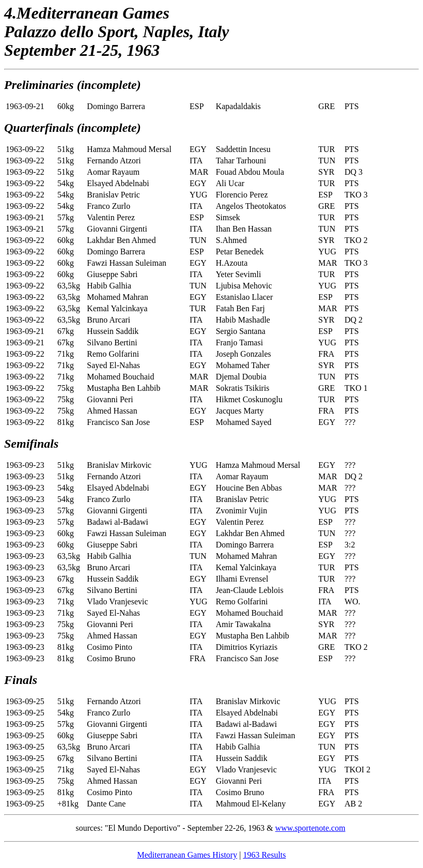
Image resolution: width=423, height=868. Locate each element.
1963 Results (264, 855)
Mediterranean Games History (187, 855)
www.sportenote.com (310, 828)
